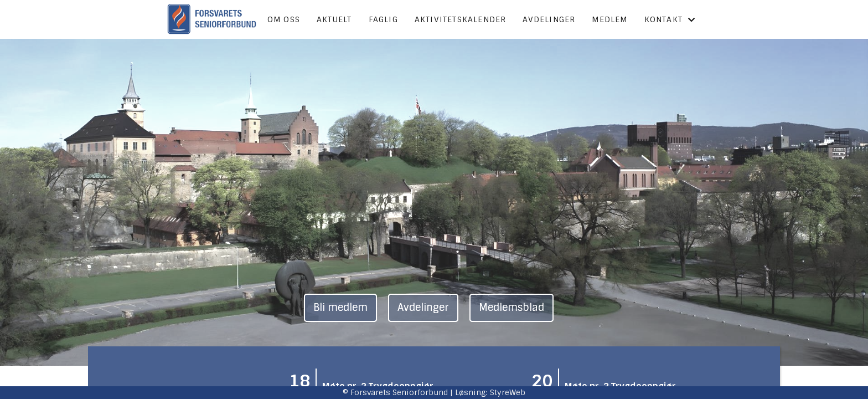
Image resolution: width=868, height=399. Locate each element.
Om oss (284, 19)
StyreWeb (508, 392)
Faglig (383, 19)
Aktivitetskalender (461, 19)
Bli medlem (340, 308)
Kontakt (670, 19)
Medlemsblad (512, 308)
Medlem (609, 19)
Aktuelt (334, 19)
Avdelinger (549, 19)
